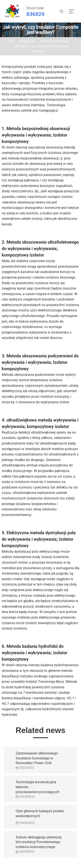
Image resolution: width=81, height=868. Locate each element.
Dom (11, 41)
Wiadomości (27, 41)
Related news (40, 730)
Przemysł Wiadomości (55, 41)
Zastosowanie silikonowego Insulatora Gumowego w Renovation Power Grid (37, 757)
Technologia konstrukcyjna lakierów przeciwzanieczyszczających (38, 786)
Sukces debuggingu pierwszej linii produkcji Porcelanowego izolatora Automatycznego (39, 841)
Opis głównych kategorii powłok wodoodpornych (40, 813)
